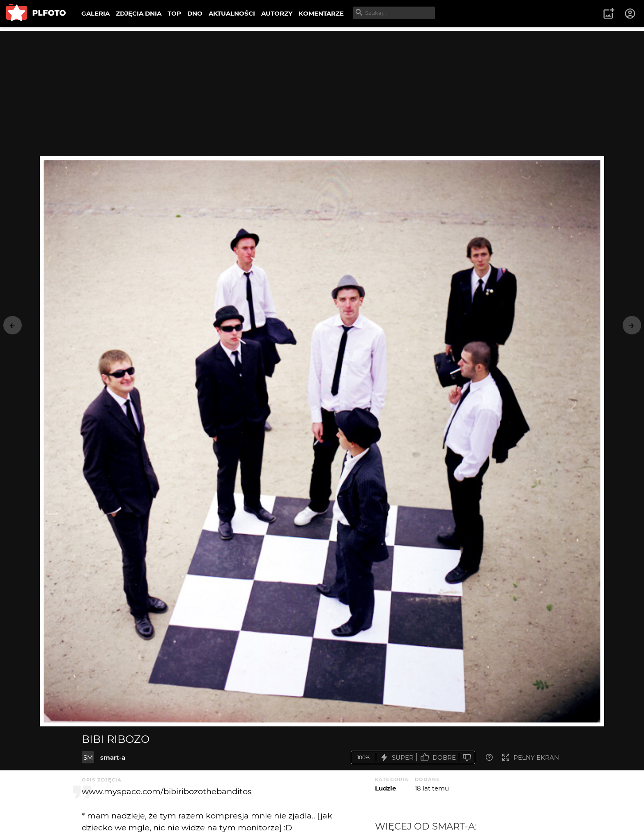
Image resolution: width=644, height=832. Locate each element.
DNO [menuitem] (195, 13)
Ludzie (385, 788)
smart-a (113, 757)
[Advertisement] (322, 88)
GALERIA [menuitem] (95, 13)
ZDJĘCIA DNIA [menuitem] (139, 13)
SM (88, 757)
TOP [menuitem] (174, 13)
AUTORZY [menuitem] (277, 13)
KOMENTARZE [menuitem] (321, 13)
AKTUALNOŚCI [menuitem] (232, 13)
